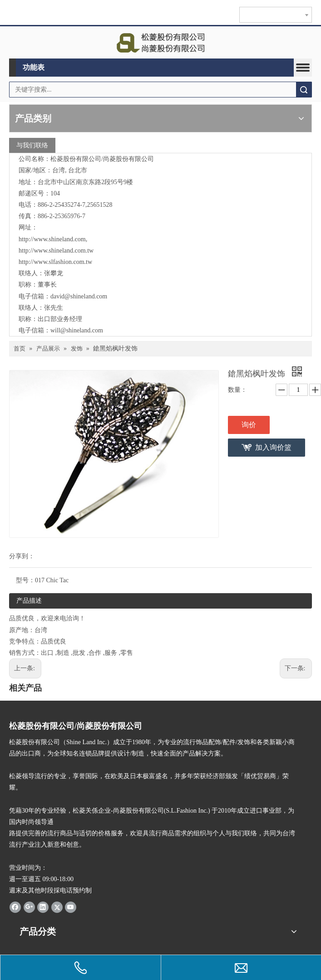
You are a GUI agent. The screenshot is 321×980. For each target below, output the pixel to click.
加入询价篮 (273, 447)
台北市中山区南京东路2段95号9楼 (85, 182)
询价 (249, 425)
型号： (25, 580)
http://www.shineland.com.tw (56, 251)
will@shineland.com (77, 330)
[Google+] (29, 907)
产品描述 (29, 601)
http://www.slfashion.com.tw (55, 262)
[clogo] (160, 43)
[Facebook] (15, 907)
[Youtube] (71, 907)
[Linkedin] (43, 907)
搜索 (304, 90)
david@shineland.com (79, 296)
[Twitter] (57, 907)
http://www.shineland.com (52, 239)
